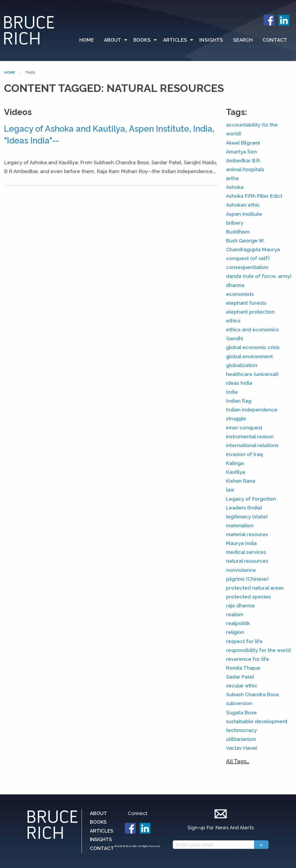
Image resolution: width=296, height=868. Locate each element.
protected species (248, 597)
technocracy (241, 730)
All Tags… (238, 761)
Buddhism (238, 232)
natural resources (247, 561)
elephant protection (250, 312)
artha (232, 178)
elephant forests (246, 303)
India (232, 392)
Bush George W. (245, 241)
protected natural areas (255, 588)
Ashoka (235, 187)
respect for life (244, 641)
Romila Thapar (243, 668)
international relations (252, 445)
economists (240, 294)
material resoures (247, 534)
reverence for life (248, 659)
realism (235, 614)
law (230, 490)
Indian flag (239, 401)
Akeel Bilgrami (243, 143)
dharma (235, 285)
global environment (249, 356)
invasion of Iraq (244, 454)
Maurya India (241, 543)
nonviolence (241, 570)
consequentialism (247, 267)
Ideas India (239, 383)
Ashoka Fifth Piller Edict (254, 196)
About (112, 40)
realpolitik (238, 623)
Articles (175, 40)
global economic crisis (253, 347)
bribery (235, 223)
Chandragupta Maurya (253, 250)
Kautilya (236, 472)
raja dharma (240, 606)
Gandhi (235, 338)
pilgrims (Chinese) (247, 579)
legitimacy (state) (247, 517)
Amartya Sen (241, 152)
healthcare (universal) (252, 374)
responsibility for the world (258, 650)
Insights (211, 40)
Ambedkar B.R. (243, 161)
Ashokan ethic (243, 205)
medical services (246, 552)
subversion (239, 703)
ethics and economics (252, 330)
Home (87, 40)
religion (235, 632)
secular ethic (242, 686)
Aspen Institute (244, 214)
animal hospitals (245, 169)
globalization (242, 365)
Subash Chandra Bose (253, 695)
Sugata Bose (241, 713)
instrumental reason (250, 437)
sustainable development (257, 721)
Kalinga (235, 463)
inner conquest (244, 428)
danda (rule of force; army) (259, 276)
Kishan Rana (241, 481)
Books (142, 40)
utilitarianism (241, 739)
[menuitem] (89, 40)
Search (243, 40)
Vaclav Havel (242, 748)
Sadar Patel (240, 677)
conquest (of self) (248, 258)
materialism (240, 526)
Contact (275, 40)
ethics (233, 321)
